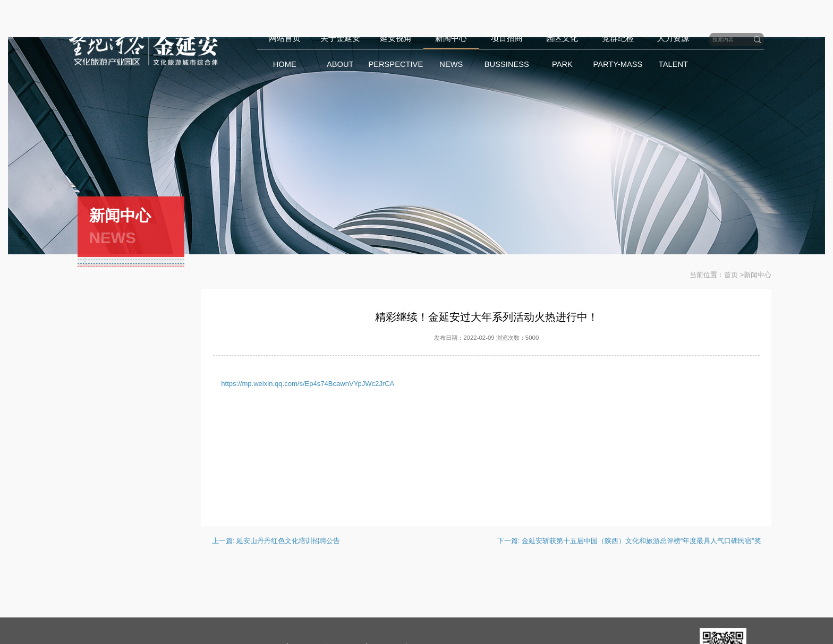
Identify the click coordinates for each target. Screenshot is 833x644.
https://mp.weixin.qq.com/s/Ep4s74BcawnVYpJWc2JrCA (308, 384)
